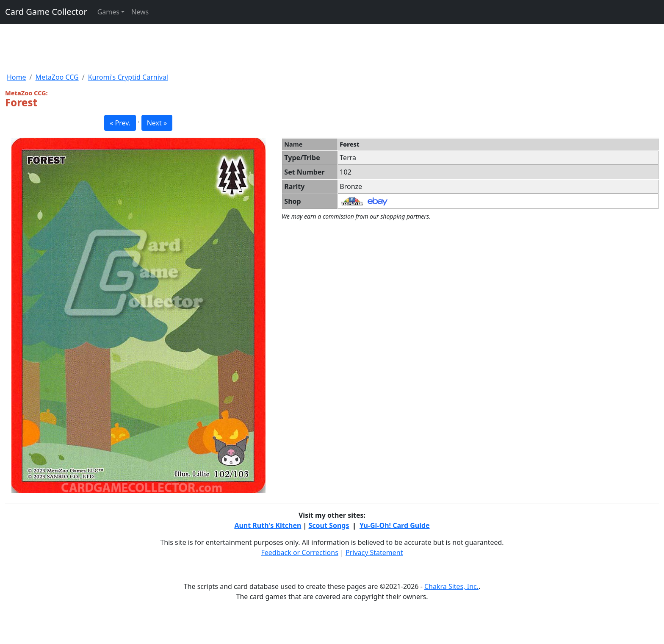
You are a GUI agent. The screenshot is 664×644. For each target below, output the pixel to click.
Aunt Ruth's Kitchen (268, 525)
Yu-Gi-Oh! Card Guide (395, 525)
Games (108, 12)
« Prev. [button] (120, 123)
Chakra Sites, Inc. (451, 586)
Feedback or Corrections (299, 552)
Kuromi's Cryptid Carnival (128, 77)
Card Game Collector (46, 12)
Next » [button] (157, 123)
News (140, 12)
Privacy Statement (374, 552)
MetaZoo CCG (57, 77)
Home (17, 77)
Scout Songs (329, 525)
